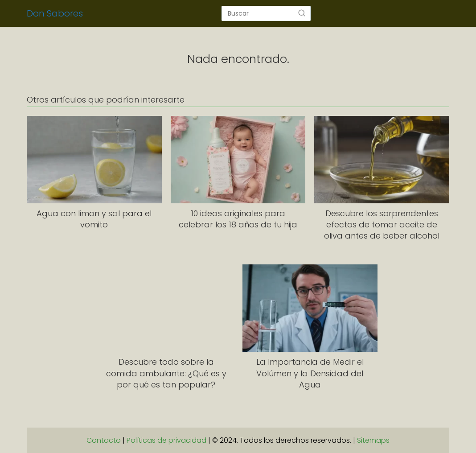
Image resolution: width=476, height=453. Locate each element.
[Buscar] (302, 13)
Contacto (104, 440)
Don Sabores (55, 13)
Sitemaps (373, 440)
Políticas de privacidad (166, 440)
